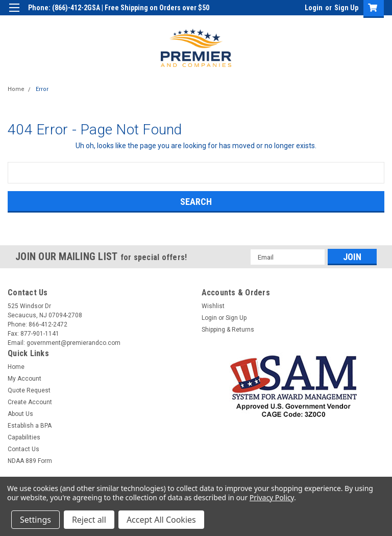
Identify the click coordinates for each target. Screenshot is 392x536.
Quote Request (29, 390)
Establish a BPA (30, 426)
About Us (20, 414)
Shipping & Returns (228, 330)
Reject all (89, 520)
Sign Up (346, 8)
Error (42, 89)
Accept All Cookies (161, 520)
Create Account (30, 402)
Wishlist (213, 306)
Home (16, 89)
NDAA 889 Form (30, 461)
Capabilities (24, 437)
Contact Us (23, 449)
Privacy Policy (272, 497)
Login (314, 8)
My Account (24, 379)
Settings (35, 520)
